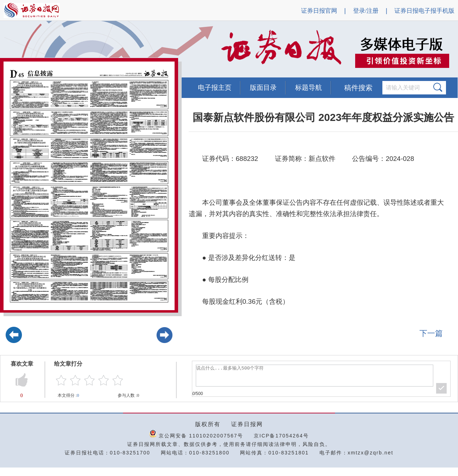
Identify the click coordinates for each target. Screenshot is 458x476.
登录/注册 (366, 11)
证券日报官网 (319, 11)
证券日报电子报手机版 (424, 11)
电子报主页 (215, 88)
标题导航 (309, 88)
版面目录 (263, 88)
